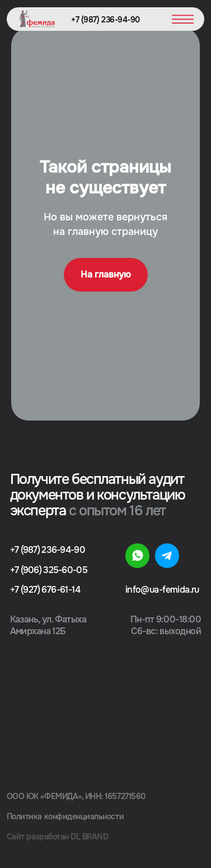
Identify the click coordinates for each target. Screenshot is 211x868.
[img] (138, 556)
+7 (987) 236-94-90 (105, 20)
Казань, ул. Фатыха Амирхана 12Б (48, 625)
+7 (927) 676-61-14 (45, 590)
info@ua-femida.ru (162, 590)
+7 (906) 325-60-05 (49, 570)
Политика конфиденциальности (65, 816)
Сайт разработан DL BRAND (58, 837)
